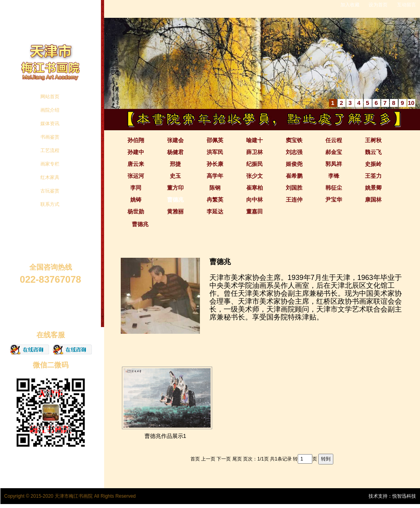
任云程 (334, 140)
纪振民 (255, 164)
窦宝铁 (294, 140)
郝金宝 (334, 152)
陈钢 (215, 188)
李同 (136, 188)
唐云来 (136, 164)
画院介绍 (50, 110)
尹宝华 (334, 200)
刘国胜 (294, 188)
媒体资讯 (50, 124)
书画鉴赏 (50, 137)
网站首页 (50, 97)
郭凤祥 (334, 164)
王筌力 (373, 176)
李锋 (334, 176)
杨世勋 (136, 211)
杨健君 (175, 152)
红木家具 (50, 177)
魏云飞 (373, 152)
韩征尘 (334, 188)
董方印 (175, 188)
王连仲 (294, 200)
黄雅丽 (175, 211)
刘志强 (294, 152)
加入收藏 (350, 5)
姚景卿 (373, 188)
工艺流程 (50, 150)
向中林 (255, 200)
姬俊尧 (294, 164)
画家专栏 (50, 164)
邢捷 (175, 164)
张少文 (255, 176)
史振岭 (373, 164)
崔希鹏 (294, 176)
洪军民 (215, 152)
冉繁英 (215, 200)
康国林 (373, 200)
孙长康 (215, 164)
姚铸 (136, 200)
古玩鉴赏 (50, 191)
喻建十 (255, 140)
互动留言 (407, 5)
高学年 (215, 176)
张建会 (175, 140)
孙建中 (136, 152)
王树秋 (373, 140)
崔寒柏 (255, 188)
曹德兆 (175, 200)
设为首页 (378, 5)
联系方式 (50, 204)
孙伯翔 (136, 140)
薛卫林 (255, 152)
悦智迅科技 (404, 496)
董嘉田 (255, 211)
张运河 (136, 176)
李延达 (215, 211)
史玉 (175, 176)
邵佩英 (215, 140)
